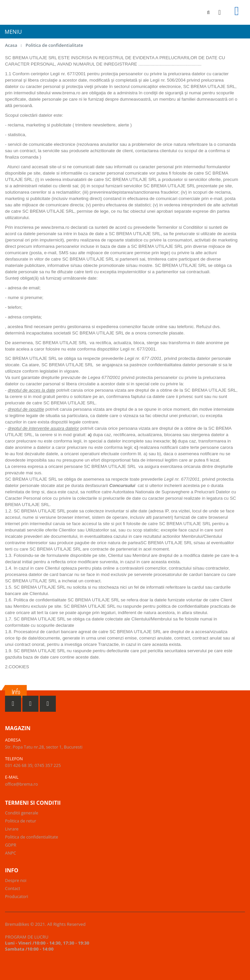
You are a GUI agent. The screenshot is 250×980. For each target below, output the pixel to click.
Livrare (12, 829)
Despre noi (16, 880)
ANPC (11, 853)
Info (16, 692)
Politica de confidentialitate (54, 45)
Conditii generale (22, 813)
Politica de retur (21, 821)
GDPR (11, 845)
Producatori (17, 897)
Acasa (11, 45)
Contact (13, 889)
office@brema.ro (21, 784)
